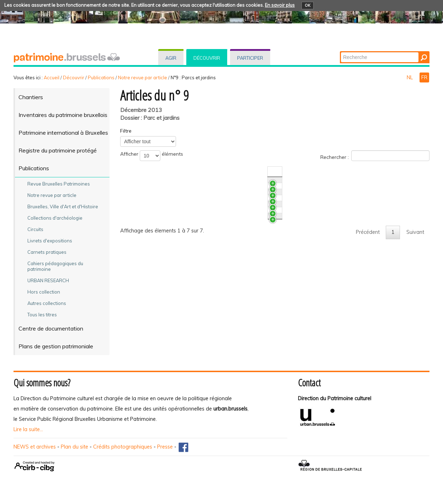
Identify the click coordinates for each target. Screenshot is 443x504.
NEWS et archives (35, 447)
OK (308, 5)
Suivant (415, 289)
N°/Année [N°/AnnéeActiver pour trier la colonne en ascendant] (329, 172)
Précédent (368, 289)
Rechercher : (375, 156)
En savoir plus (280, 5)
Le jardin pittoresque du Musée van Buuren (187, 223)
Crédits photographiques (123, 447)
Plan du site (74, 447)
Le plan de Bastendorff (164, 183)
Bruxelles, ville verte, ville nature (174, 269)
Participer (250, 58)
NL (410, 77)
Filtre (126, 131)
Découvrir (207, 58)
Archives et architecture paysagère (178, 236)
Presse (165, 447)
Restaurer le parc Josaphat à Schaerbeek (185, 210)
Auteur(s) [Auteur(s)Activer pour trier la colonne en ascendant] (371, 172)
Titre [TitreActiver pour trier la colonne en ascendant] (142, 172)
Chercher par (340, 52)
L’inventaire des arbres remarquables (181, 249)
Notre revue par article (143, 77)
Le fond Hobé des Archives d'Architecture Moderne (197, 197)
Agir (171, 58)
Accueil (52, 77)
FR (424, 77)
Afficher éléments (152, 156)
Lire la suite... (28, 429)
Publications (101, 77)
